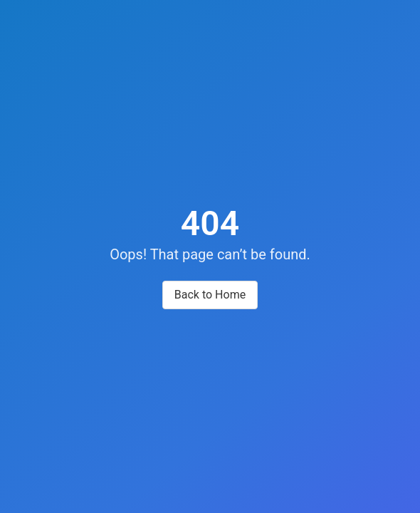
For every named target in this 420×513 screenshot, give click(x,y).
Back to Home (210, 295)
